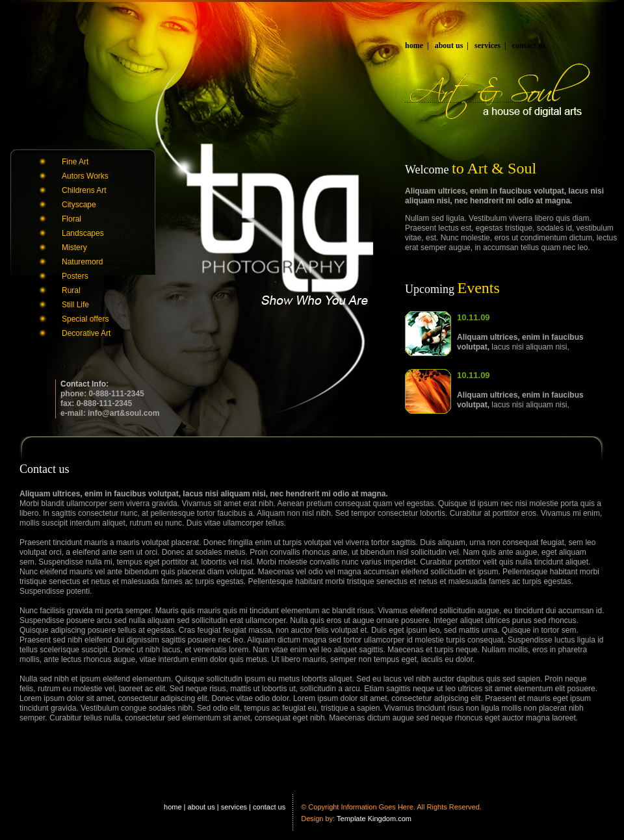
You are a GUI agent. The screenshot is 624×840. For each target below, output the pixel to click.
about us (449, 45)
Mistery (74, 248)
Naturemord (82, 262)
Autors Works (85, 176)
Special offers (85, 319)
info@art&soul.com (123, 413)
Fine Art (75, 162)
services (487, 45)
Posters (75, 276)
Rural (71, 290)
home (414, 45)
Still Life (75, 305)
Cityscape (79, 205)
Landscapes (83, 233)
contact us (529, 45)
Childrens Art (84, 190)
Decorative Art (86, 333)
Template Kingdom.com (374, 819)
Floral (71, 219)
